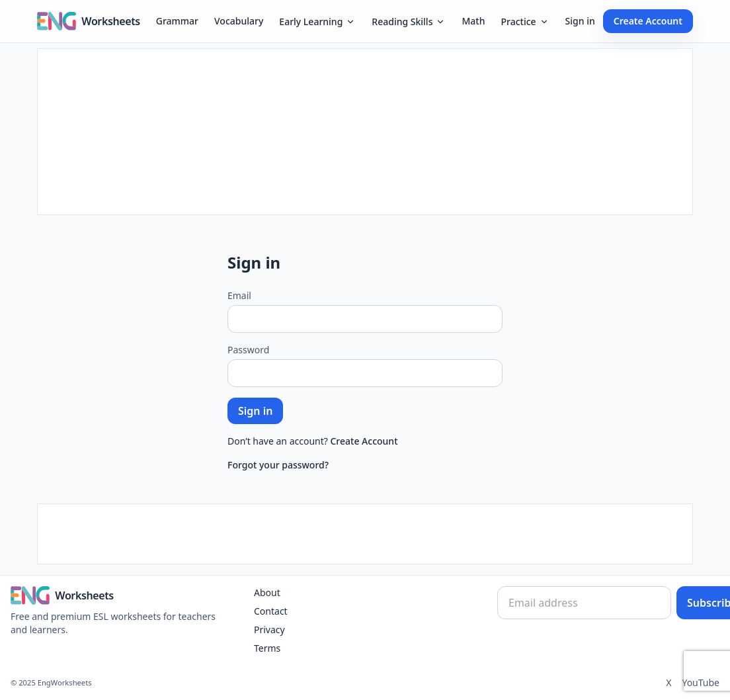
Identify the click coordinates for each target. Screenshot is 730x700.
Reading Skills (409, 22)
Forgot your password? (278, 465)
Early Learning (317, 22)
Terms (267, 648)
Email (239, 295)
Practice (525, 22)
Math (473, 21)
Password (248, 350)
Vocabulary (239, 21)
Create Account (648, 21)
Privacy (269, 630)
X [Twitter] (669, 682)
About (267, 592)
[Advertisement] (365, 132)
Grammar (177, 21)
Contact (271, 611)
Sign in (580, 21)
